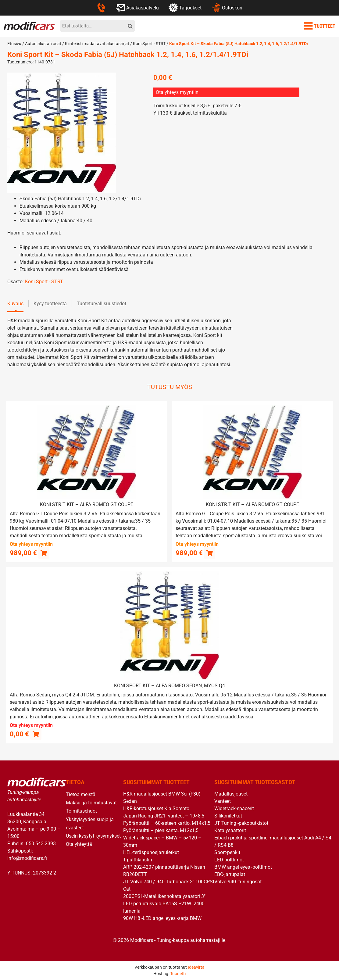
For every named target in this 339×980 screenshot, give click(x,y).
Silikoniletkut (228, 815)
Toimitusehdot (81, 811)
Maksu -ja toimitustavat (91, 802)
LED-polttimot (229, 859)
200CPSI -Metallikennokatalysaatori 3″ (164, 896)
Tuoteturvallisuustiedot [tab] (102, 304)
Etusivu (14, 44)
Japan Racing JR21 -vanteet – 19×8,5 (164, 815)
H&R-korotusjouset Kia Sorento (156, 808)
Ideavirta (196, 967)
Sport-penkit (227, 852)
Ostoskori (227, 8)
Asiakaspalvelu (137, 8)
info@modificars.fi (27, 858)
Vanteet (223, 801)
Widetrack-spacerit (234, 808)
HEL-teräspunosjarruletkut (151, 852)
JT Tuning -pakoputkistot (241, 823)
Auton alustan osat (43, 44)
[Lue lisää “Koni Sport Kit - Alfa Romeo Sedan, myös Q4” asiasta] (36, 734)
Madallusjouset (231, 794)
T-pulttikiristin (138, 859)
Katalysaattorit (230, 830)
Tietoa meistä (81, 794)
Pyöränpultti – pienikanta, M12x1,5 (161, 830)
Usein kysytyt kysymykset (93, 836)
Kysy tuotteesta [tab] (50, 304)
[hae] (130, 26)
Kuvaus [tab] (15, 304)
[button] (44, 553)
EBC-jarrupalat (230, 874)
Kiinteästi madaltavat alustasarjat (97, 44)
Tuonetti (178, 974)
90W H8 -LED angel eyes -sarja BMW (162, 918)
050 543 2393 (41, 844)
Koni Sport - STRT (149, 44)
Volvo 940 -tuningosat (238, 881)
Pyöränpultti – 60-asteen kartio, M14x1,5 (167, 823)
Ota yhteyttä (79, 844)
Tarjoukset (185, 8)
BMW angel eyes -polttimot (243, 867)
